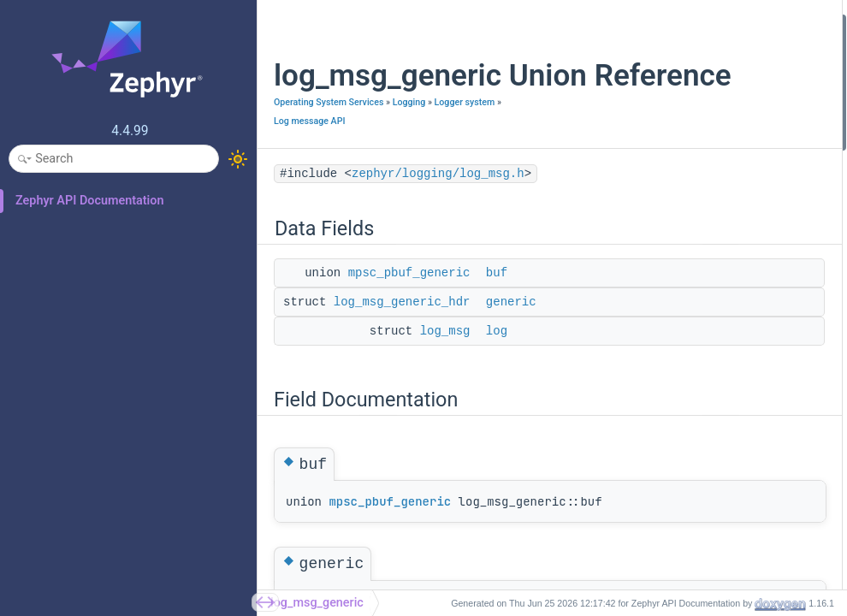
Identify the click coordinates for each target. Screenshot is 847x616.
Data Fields (634, 24)
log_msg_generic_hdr (402, 357)
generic (511, 357)
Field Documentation (658, 116)
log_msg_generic (317, 603)
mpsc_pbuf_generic (409, 328)
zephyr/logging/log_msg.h (438, 228)
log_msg (445, 386)
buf (497, 328)
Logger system (346, 157)
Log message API (309, 176)
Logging (290, 157)
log (497, 386)
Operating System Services (329, 138)
